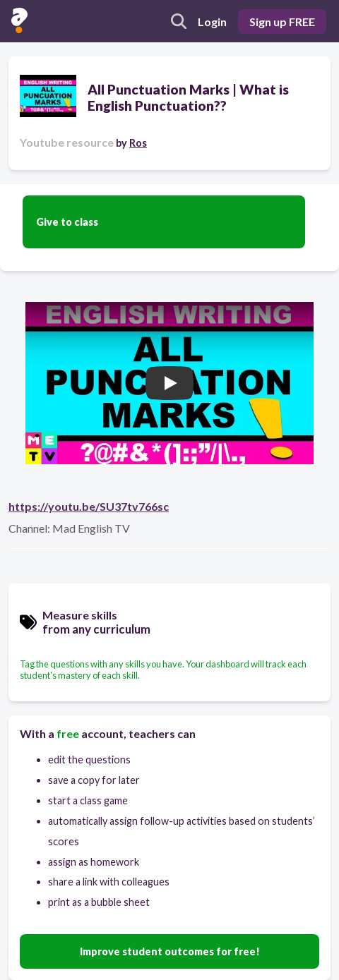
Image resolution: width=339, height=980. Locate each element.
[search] (179, 21)
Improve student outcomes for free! (170, 951)
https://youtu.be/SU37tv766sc (89, 506)
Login (212, 22)
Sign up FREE (282, 22)
